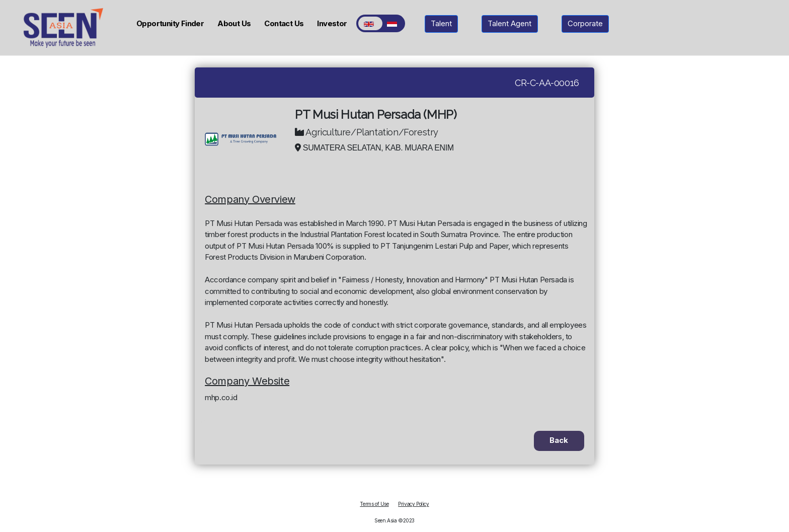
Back (559, 440)
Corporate (585, 23)
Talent (441, 23)
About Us (234, 23)
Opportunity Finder (170, 23)
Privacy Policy (413, 504)
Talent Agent (509, 23)
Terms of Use (374, 504)
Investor (332, 23)
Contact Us (284, 23)
